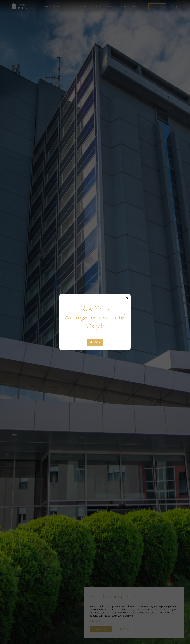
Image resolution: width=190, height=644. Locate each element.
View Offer (95, 342)
